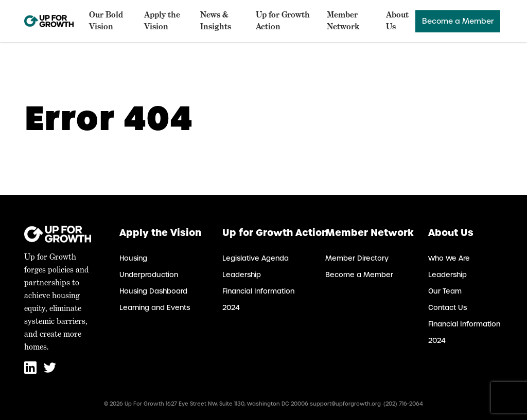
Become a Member (458, 21)
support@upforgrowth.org (345, 404)
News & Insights (216, 21)
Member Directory (357, 258)
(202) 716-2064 (403, 404)
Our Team (445, 291)
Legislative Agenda (256, 258)
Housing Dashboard (153, 291)
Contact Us (447, 308)
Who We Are (449, 258)
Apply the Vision (162, 21)
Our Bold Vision (106, 21)
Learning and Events (155, 308)
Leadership (242, 275)
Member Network (343, 21)
